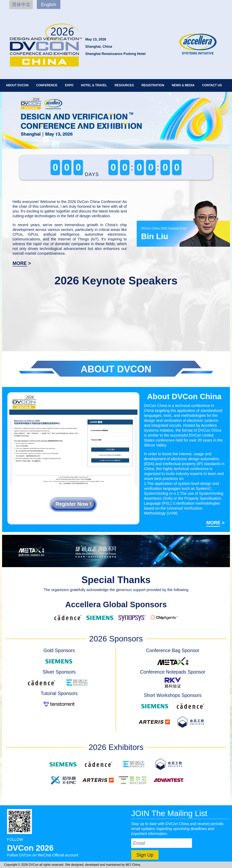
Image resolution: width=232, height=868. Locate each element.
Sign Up (145, 855)
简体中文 (21, 5)
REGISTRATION (153, 85)
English (49, 4)
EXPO (69, 85)
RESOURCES (124, 85)
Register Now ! (73, 504)
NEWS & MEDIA (183, 85)
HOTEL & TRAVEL (94, 85)
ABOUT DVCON (17, 85)
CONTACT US (212, 85)
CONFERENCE (47, 85)
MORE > (22, 263)
